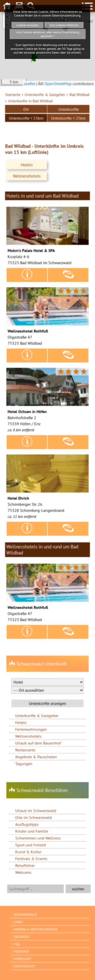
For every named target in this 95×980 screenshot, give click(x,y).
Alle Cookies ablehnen (64, 25)
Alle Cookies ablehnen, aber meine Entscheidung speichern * (48, 34)
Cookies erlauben (27, 25)
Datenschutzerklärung (66, 15)
